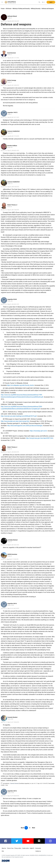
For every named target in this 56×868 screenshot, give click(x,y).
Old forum (9, 9)
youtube (28, 841)
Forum (3, 9)
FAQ (3, 851)
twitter (17, 841)
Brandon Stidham (12, 146)
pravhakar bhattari (12, 540)
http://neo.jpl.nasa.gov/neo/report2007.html (40, 438)
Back (22, 828)
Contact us (38, 851)
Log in (51, 2)
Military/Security (36, 9)
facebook (6, 841)
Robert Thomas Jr (12, 205)
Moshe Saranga (12, 80)
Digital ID (32, 848)
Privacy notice (18, 848)
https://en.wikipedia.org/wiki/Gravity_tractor (20, 385)
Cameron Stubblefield (13, 131)
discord (39, 841)
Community (38, 848)
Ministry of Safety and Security (21, 9)
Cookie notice (26, 848)
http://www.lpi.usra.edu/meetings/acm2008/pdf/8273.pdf (19, 416)
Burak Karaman (12, 53)
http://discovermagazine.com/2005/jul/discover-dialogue (25, 426)
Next (34, 828)
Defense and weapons (48, 9)
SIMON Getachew (12, 554)
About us (4, 848)
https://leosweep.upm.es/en (38, 431)
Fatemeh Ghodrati (12, 717)
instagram (51, 841)
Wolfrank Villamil (12, 16)
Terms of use (10, 848)
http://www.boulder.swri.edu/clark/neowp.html (15, 421)
